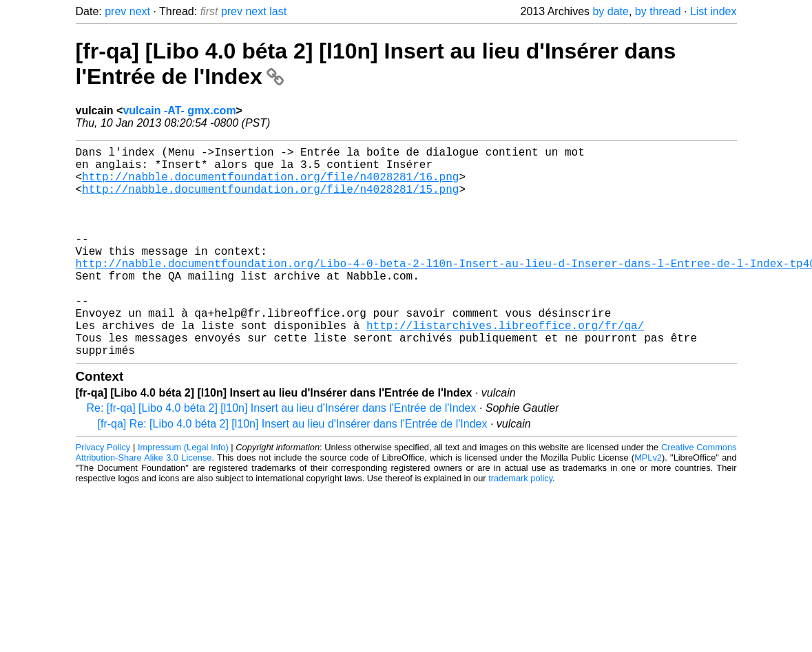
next (140, 11)
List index (714, 11)
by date (610, 11)
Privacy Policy (103, 494)
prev (115, 11)
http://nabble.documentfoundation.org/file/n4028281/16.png (270, 185)
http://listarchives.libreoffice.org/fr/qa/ (505, 366)
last (278, 11)
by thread (658, 11)
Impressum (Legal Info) (183, 494)
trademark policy (520, 525)
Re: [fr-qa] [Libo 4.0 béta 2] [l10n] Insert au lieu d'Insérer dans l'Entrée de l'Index (282, 455)
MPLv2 (648, 504)
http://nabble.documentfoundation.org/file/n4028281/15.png (270, 200)
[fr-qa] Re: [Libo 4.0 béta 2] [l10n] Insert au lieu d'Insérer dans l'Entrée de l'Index (293, 471)
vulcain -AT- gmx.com (179, 111)
